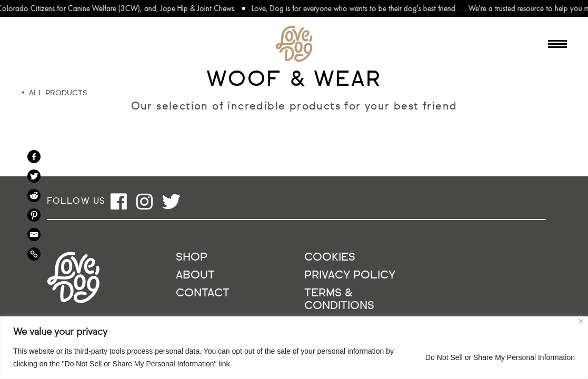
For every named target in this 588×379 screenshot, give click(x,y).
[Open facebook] (119, 201)
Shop (192, 258)
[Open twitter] (171, 201)
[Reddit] (34, 196)
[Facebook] (34, 157)
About (195, 276)
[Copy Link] (34, 254)
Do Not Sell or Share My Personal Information (500, 357)
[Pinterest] (34, 215)
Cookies (330, 258)
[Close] (581, 321)
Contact (203, 293)
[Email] (34, 235)
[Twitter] (34, 176)
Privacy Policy (350, 276)
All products (58, 93)
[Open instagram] (144, 201)
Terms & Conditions (339, 300)
